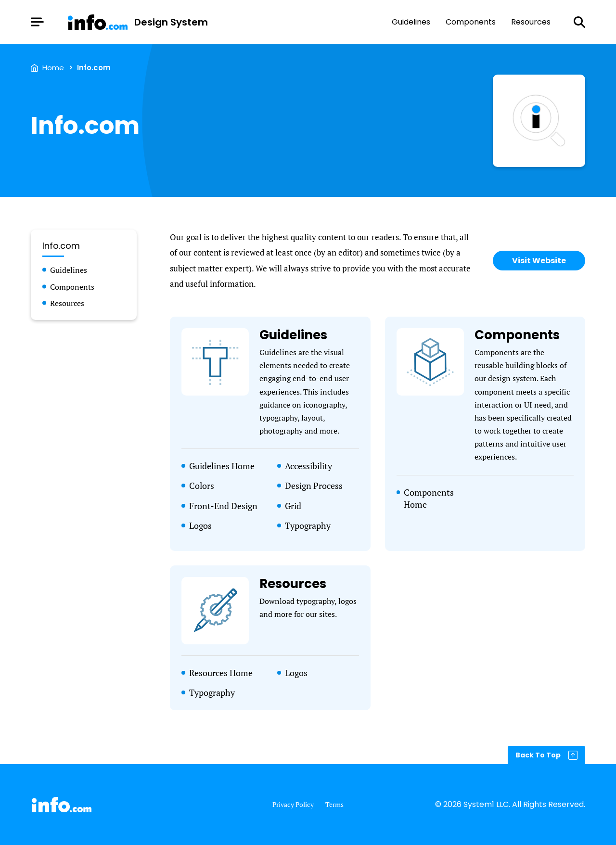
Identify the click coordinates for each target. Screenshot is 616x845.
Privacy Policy (293, 805)
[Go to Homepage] (137, 22)
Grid (293, 506)
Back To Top (538, 755)
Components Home (429, 498)
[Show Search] (579, 22)
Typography (308, 525)
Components (471, 22)
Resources (531, 22)
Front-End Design (223, 506)
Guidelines (411, 22)
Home (53, 68)
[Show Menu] (37, 22)
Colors (202, 486)
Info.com (94, 68)
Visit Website (539, 261)
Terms (334, 805)
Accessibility (308, 466)
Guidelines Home (222, 466)
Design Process (314, 486)
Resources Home (221, 673)
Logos (200, 525)
